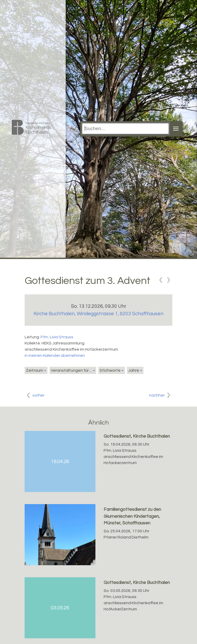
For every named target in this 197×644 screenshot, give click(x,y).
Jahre (134, 370)
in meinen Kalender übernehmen (55, 355)
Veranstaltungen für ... (71, 370)
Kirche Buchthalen (98, 314)
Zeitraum (35, 370)
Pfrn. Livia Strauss (57, 337)
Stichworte (110, 370)
